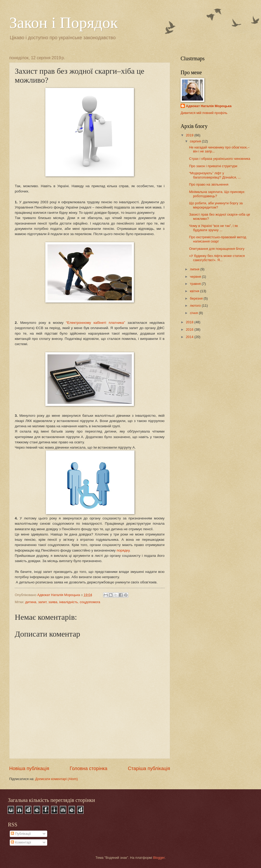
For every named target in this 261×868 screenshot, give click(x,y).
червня (196, 277)
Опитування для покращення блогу (217, 249)
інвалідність (69, 602)
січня (194, 313)
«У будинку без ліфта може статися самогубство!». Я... (217, 258)
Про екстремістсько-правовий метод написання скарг (218, 239)
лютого (196, 306)
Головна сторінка (88, 768)
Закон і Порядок (64, 23)
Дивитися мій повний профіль (204, 113)
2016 (190, 329)
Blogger (159, 858)
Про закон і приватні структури (213, 166)
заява (53, 602)
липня (195, 269)
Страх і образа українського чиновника (220, 159)
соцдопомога (90, 602)
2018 (190, 322)
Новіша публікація (29, 768)
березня (197, 298)
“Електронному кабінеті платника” (95, 323)
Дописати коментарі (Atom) (57, 779)
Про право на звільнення (209, 184)
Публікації (21, 834)
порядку (123, 550)
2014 (190, 337)
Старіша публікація (149, 768)
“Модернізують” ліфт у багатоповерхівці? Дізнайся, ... (215, 175)
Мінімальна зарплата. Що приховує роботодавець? (217, 194)
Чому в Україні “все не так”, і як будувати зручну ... (213, 228)
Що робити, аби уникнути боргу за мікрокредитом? (216, 205)
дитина (31, 602)
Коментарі (21, 842)
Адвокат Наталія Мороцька (209, 106)
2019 (190, 135)
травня (196, 284)
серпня (196, 141)
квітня (195, 291)
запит (42, 602)
